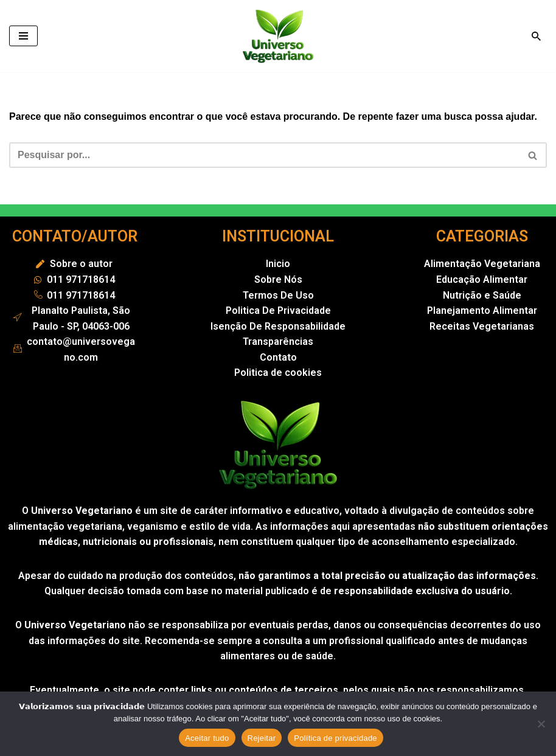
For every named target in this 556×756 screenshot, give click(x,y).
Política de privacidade (335, 738)
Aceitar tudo (207, 738)
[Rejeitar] (541, 724)
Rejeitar (262, 738)
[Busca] (536, 36)
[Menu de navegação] (23, 36)
